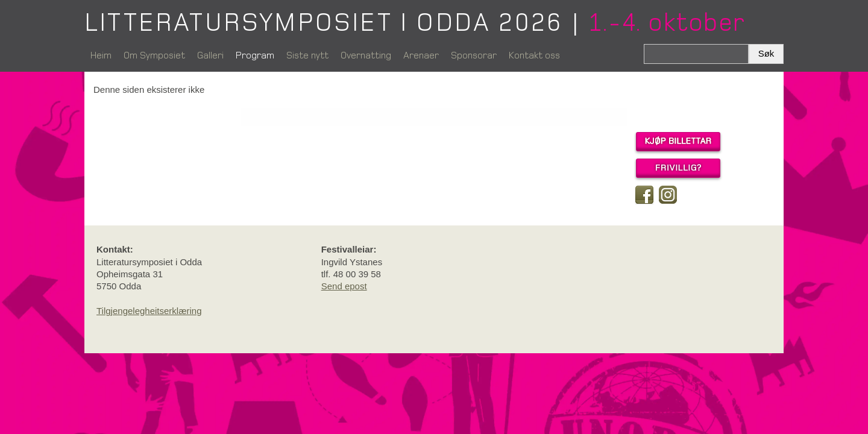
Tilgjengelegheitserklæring (149, 311)
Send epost (344, 286)
